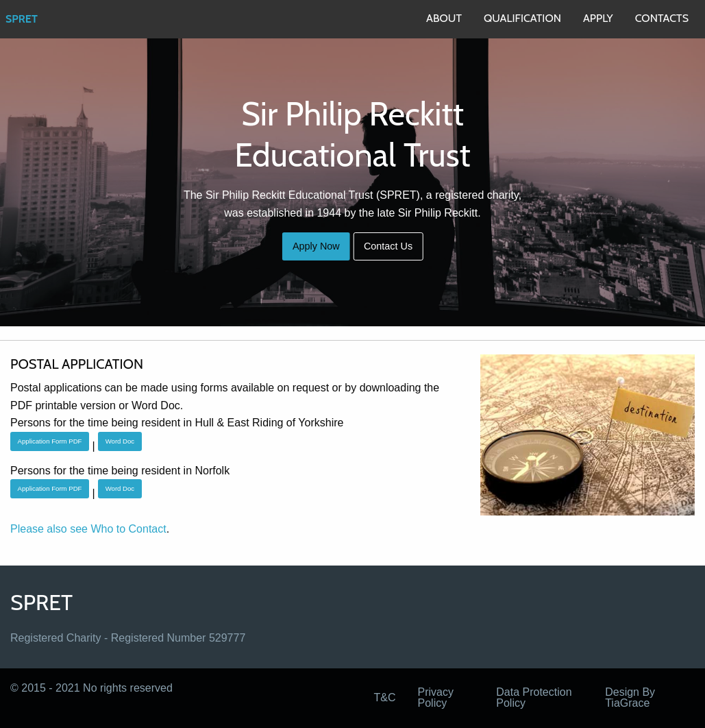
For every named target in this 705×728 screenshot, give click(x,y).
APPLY (598, 18)
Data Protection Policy (534, 697)
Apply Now (316, 246)
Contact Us (388, 246)
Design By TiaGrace (630, 697)
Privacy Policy (436, 697)
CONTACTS (662, 18)
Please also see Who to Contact (88, 529)
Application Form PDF (50, 441)
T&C (385, 697)
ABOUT (444, 18)
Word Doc (120, 441)
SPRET (22, 19)
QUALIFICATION (522, 18)
